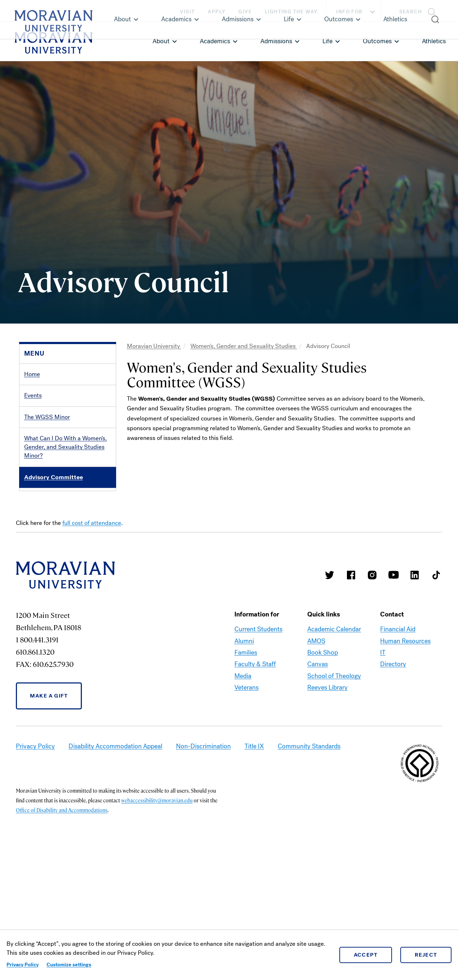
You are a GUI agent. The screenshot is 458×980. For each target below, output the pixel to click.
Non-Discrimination (203, 871)
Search (411, 12)
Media (243, 801)
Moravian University (154, 346)
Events (33, 395)
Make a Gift (49, 820)
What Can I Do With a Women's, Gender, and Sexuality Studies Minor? (65, 447)
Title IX (254, 871)
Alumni (244, 766)
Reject (426, 955)
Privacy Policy (23, 965)
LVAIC (32, 541)
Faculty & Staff (255, 789)
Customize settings (69, 965)
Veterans (246, 812)
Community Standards (309, 871)
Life (327, 41)
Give (245, 12)
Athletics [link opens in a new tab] (434, 41)
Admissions (276, 41)
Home (32, 374)
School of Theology (334, 801)
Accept (366, 955)
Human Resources (405, 766)
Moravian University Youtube (393, 700)
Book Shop (323, 777)
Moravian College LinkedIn (415, 700)
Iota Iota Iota (41, 520)
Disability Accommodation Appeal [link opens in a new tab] (115, 871)
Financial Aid (398, 754)
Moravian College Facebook (351, 700)
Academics (215, 41)
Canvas (318, 789)
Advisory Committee (54, 477)
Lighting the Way (291, 12)
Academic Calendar (334, 754)
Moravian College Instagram (372, 700)
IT (383, 777)
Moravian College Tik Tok (436, 700)
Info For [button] (356, 12)
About (161, 41)
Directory (393, 789)
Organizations (42, 498)
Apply (217, 12)
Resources (38, 563)
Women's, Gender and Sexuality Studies (244, 346)
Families (246, 777)
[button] (420, 11)
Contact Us (39, 605)
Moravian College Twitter (330, 700)
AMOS (316, 766)
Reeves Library (327, 812)
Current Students (258, 754)
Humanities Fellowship (54, 584)
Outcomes (377, 41)
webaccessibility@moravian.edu (157, 925)
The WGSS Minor (47, 417)
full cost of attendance (92, 648)
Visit (187, 12)
